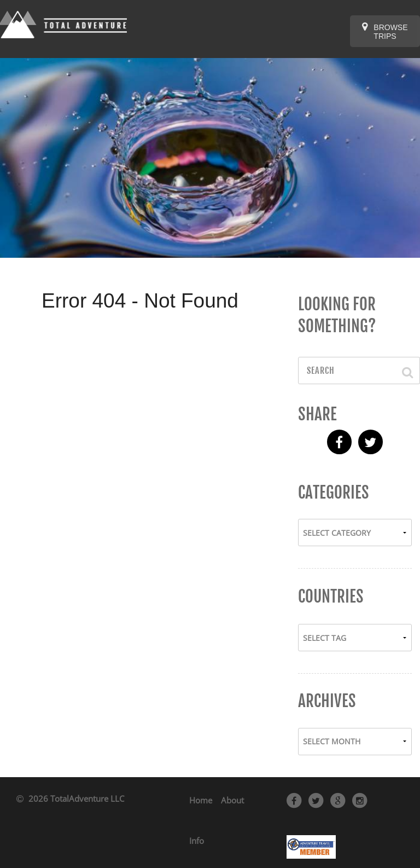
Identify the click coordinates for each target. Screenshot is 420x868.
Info (197, 841)
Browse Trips (385, 31)
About (232, 800)
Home (201, 800)
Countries (331, 597)
